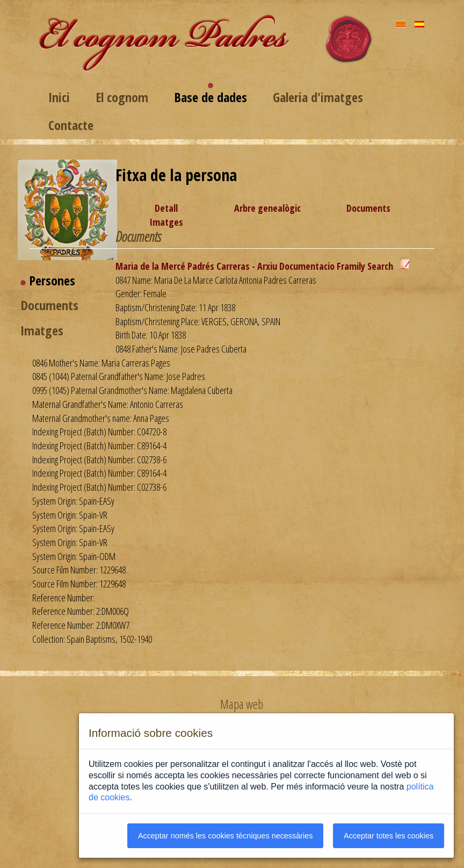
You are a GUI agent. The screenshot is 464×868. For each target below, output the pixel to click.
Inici (59, 97)
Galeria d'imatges (318, 97)
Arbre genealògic (267, 208)
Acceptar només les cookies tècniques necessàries (226, 836)
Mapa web (242, 704)
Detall (166, 208)
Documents (368, 208)
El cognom (122, 97)
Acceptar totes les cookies (389, 836)
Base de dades (211, 97)
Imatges (166, 222)
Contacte (71, 125)
